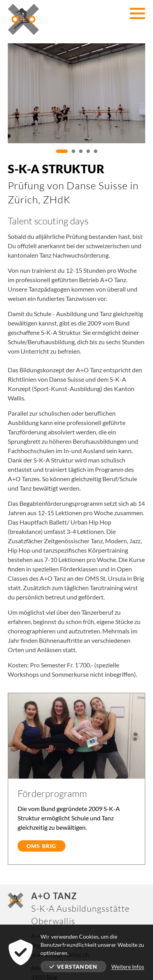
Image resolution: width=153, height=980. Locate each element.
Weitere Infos (128, 967)
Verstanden (73, 967)
